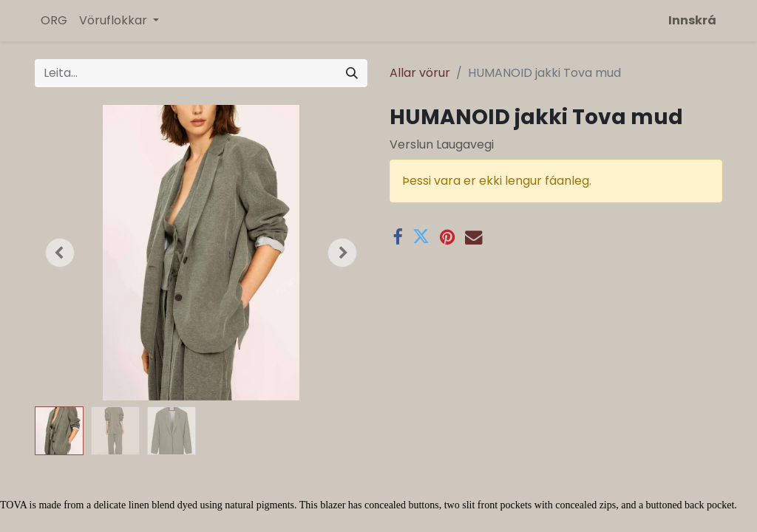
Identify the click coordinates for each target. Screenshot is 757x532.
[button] (60, 253)
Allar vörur (420, 73)
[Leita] (352, 73)
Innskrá (692, 20)
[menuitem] (54, 21)
